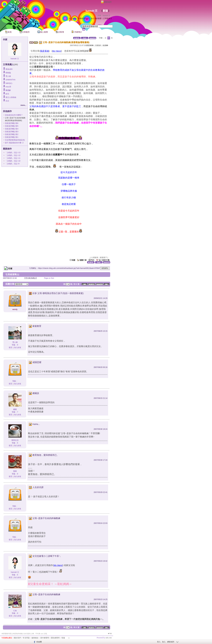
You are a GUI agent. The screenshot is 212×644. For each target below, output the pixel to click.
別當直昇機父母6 (12, 123)
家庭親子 (103, 258)
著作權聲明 (45, 638)
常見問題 (26, 638)
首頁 (10, 32)
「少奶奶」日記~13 (13, 153)
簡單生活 (15, 440)
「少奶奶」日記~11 (13, 158)
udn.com (109, 638)
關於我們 (17, 638)
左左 (7, 101)
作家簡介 (78, 32)
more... (23, 105)
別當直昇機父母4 (12, 129)
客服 (63, 638)
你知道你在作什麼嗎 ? (14, 115)
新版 (105, 11)
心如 (15, 611)
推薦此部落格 (83, 18)
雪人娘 (8, 76)
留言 (11, 348)
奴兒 (7, 94)
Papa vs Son (49, 278)
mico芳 (8, 87)
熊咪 (15, 471)
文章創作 (26, 32)
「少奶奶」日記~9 (12, 164)
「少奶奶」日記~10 (13, 161)
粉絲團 (39, 642)
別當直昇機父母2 (12, 134)
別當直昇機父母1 (12, 137)
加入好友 (72, 18)
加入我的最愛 (96, 18)
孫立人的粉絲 (11, 97)
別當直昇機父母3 (12, 132)
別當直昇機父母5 (12, 126)
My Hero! (57, 51)
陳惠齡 (8, 90)
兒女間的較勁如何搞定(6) (15, 140)
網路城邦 (108, 2)
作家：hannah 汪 (104, 16)
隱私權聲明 (55, 638)
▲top (110, 633)
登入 (159, 642)
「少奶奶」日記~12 (13, 155)
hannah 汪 (91, 11)
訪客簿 (61, 32)
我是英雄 (45, 51)
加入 (164, 642)
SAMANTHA (11, 80)
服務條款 (35, 638)
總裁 (15, 409)
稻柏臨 (8, 73)
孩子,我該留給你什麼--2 (14, 143)
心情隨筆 (95, 258)
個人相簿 (44, 32)
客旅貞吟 (9, 69)
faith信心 (9, 83)
